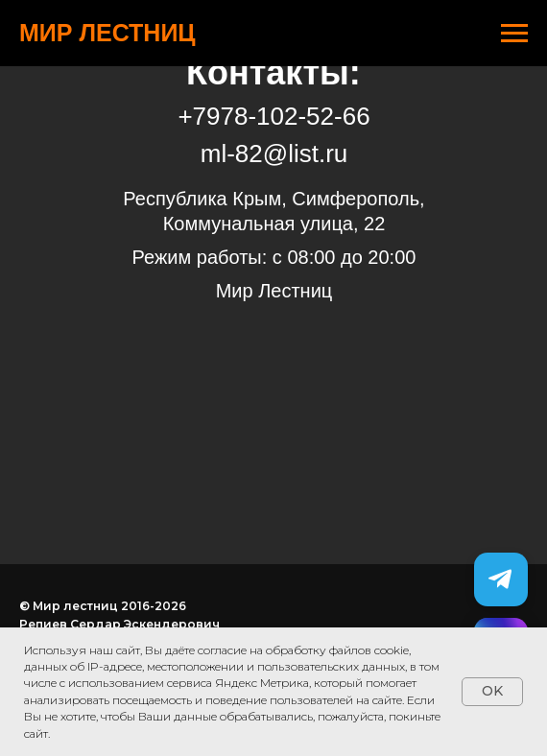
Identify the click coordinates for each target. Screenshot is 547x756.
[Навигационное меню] (514, 34)
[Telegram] (501, 579)
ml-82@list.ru (274, 154)
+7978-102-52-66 (273, 116)
